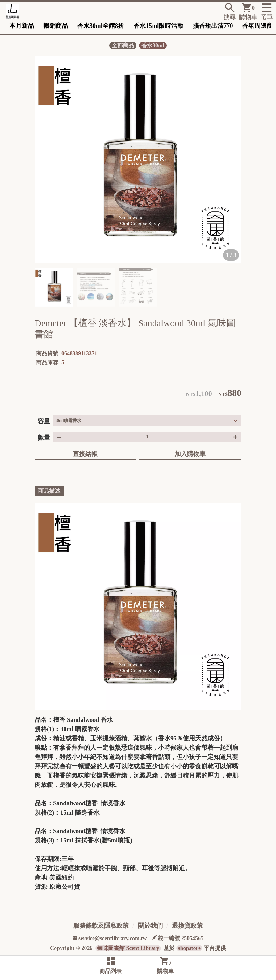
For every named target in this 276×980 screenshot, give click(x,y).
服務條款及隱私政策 (101, 926)
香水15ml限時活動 (158, 26)
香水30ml (153, 45)
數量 (44, 437)
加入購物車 (190, 454)
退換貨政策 (187, 926)
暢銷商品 (56, 26)
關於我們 (150, 926)
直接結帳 (85, 454)
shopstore (189, 948)
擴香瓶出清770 (213, 26)
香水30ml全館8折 (101, 26)
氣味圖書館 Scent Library (128, 948)
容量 (44, 421)
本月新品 (22, 26)
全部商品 (123, 45)
